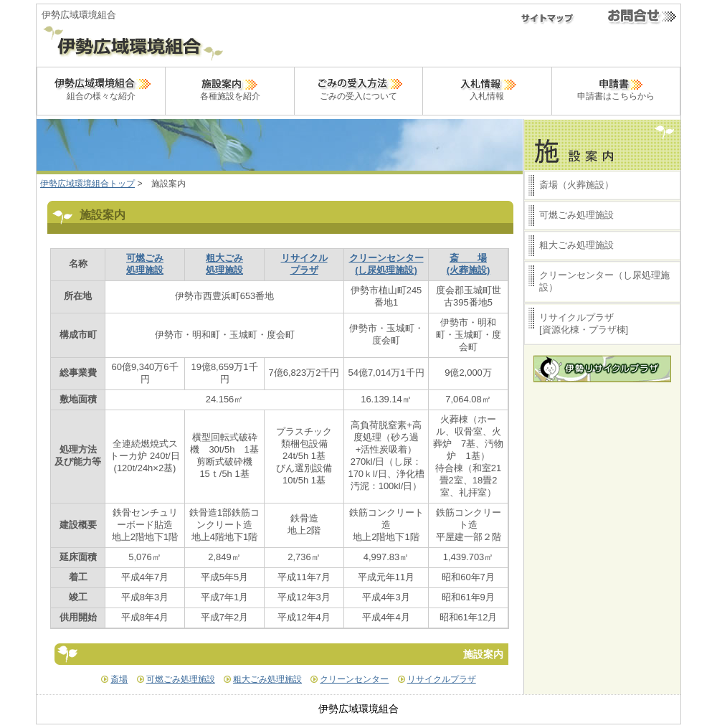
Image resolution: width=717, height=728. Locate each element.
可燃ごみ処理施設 (181, 679)
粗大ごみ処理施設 (267, 679)
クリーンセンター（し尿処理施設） (604, 281)
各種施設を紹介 (230, 88)
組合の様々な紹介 (101, 88)
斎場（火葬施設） (576, 185)
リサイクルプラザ (442, 679)
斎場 (119, 679)
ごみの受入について (358, 88)
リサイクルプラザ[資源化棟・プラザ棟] (584, 323)
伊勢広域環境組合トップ (87, 184)
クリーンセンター (354, 679)
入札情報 (487, 88)
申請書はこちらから (616, 88)
